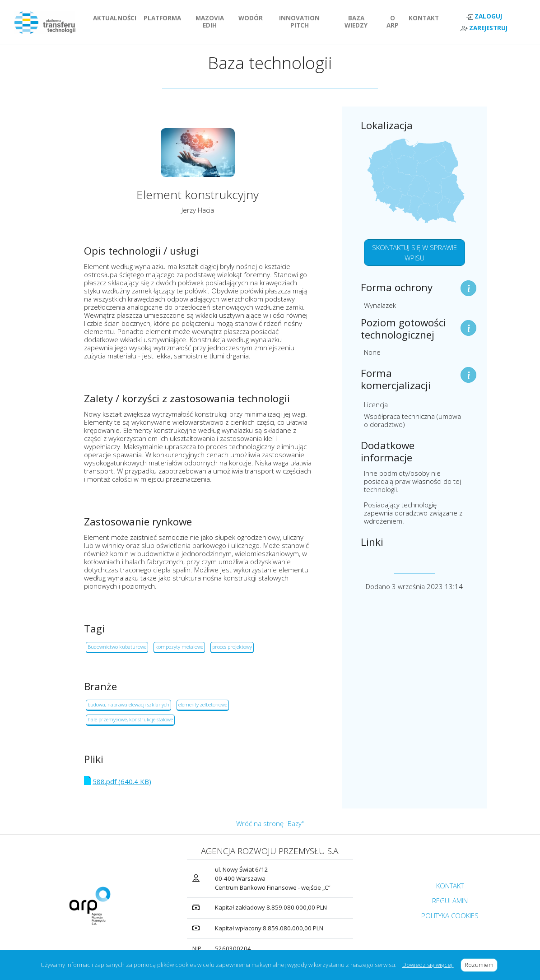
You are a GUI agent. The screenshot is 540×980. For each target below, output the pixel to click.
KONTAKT (426, 18)
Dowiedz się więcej (428, 965)
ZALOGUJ (484, 16)
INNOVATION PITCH (306, 22)
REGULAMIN (450, 901)
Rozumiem (481, 965)
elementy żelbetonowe (203, 704)
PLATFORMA (164, 18)
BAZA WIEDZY (356, 22)
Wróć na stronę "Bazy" (270, 823)
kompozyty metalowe (179, 647)
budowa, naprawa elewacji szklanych (128, 704)
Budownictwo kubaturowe (117, 647)
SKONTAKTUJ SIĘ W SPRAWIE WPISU (414, 253)
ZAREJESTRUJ (484, 28)
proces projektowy (232, 647)
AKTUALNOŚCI (116, 18)
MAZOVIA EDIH (215, 22)
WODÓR (252, 18)
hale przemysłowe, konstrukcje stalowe (130, 719)
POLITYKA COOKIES (450, 915)
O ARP (396, 22)
